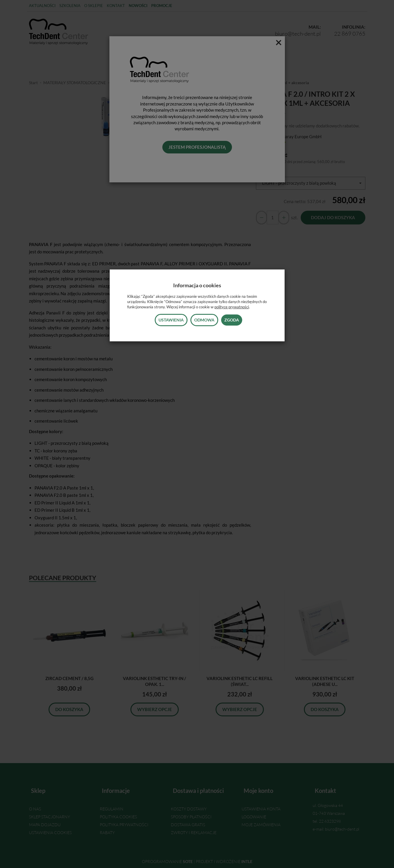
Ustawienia (171, 320)
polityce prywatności (232, 307)
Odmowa (204, 320)
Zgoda (232, 320)
